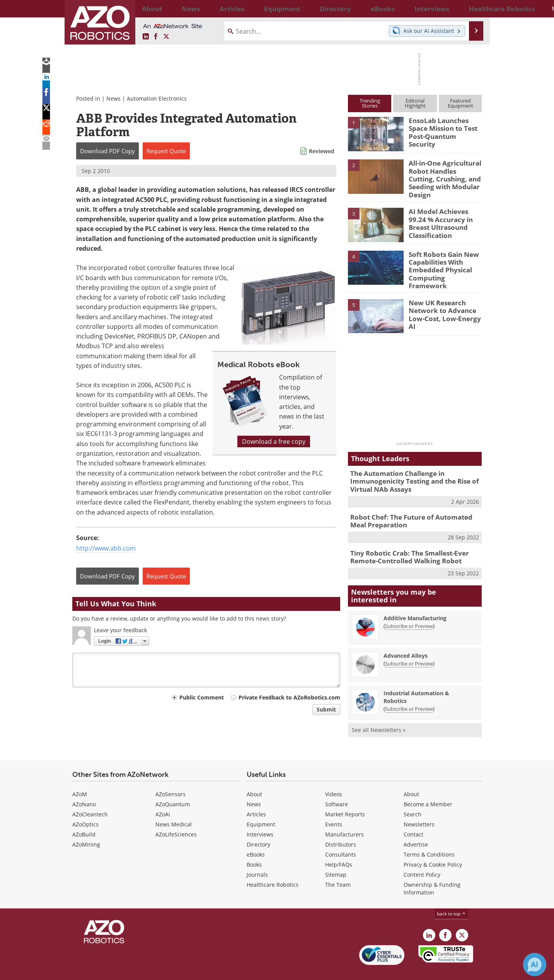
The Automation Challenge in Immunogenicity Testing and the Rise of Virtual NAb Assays (408, 469)
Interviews (260, 817)
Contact (413, 817)
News (113, 98)
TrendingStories (370, 103)
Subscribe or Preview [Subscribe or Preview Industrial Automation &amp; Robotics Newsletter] (409, 691)
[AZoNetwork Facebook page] (156, 37)
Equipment (261, 806)
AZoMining (86, 827)
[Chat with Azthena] (535, 965)
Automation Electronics (157, 98)
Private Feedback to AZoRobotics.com (289, 697)
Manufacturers (344, 817)
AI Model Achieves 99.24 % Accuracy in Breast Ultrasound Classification (444, 216)
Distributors (341, 827)
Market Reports (345, 796)
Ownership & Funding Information (432, 871)
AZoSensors (170, 776)
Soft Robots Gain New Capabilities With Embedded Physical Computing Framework (442, 259)
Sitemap (336, 857)
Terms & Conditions (429, 837)
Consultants (341, 837)
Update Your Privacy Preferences (131, 970)
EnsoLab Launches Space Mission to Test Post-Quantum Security (444, 127)
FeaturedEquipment (460, 103)
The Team (338, 867)
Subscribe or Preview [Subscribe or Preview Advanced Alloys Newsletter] (409, 646)
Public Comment (202, 697)
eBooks (256, 837)
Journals (257, 857)
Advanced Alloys (406, 638)
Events (334, 806)
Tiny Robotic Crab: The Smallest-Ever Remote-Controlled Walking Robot (404, 540)
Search (413, 796)
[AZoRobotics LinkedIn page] (146, 37)
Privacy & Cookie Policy (433, 847)
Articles (256, 796)
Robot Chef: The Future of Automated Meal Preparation (413, 506)
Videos (334, 776)
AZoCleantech (90, 796)
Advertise (416, 827)
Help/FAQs (339, 847)
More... (473, 9)
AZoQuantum (173, 786)
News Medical (174, 806)
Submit (326, 709)
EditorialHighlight (415, 103)
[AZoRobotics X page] (166, 37)
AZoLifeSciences (176, 817)
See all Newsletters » (379, 712)
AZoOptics (85, 806)
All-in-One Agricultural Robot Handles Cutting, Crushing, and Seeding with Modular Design (442, 173)
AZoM (80, 776)
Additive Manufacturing (415, 600)
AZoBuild (84, 817)
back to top (452, 896)
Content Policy (422, 857)
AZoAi (163, 796)
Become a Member (428, 786)
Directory (258, 827)
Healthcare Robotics (273, 867)
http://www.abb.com (106, 548)
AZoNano (84, 786)
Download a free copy (274, 441)
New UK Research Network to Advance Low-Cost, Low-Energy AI (444, 298)
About (254, 776)
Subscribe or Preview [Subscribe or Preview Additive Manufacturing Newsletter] (409, 608)
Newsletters (419, 806)
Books (254, 847)
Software (337, 786)
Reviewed (322, 151)
